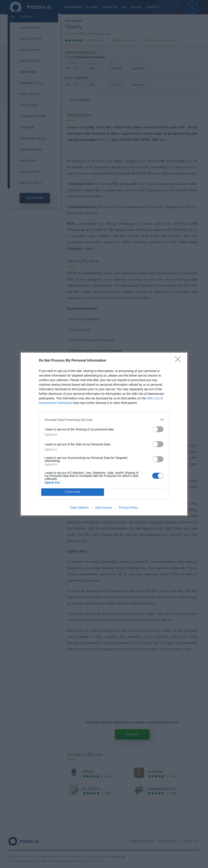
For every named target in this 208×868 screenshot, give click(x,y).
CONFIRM (73, 492)
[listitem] (104, 420)
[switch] (158, 429)
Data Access (104, 508)
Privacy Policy (128, 508)
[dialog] (104, 434)
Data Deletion (79, 508)
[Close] (179, 361)
